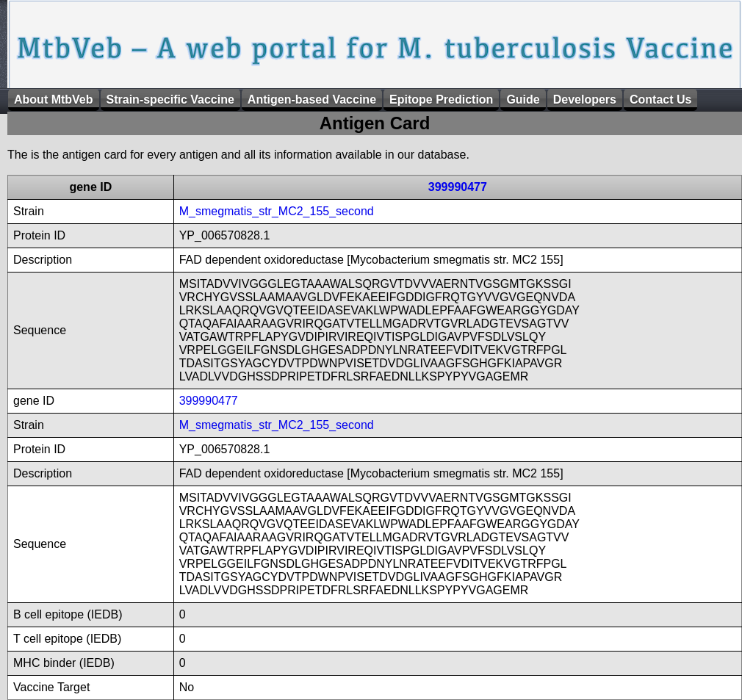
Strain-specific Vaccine (170, 100)
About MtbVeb (54, 100)
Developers (585, 100)
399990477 (458, 187)
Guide (523, 100)
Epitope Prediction (441, 100)
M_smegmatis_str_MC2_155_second (277, 211)
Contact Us (660, 100)
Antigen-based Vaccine (312, 100)
